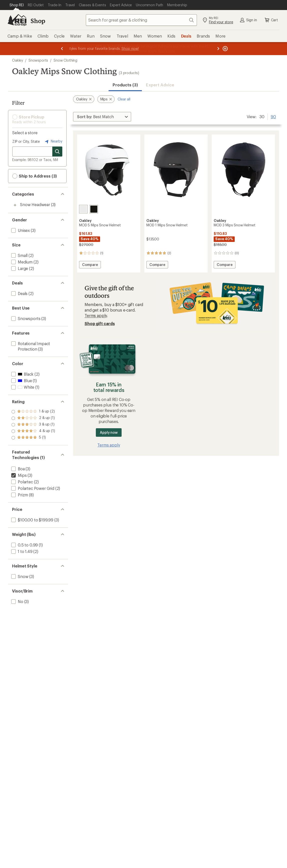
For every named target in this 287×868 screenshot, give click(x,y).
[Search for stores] (57, 152)
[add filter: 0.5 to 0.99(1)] (24, 545)
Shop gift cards (100, 323)
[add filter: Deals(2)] (19, 293)
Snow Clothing (65, 60)
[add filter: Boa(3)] (18, 469)
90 (273, 116)
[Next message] (218, 49)
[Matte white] (83, 209)
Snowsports (38, 60)
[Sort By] (102, 117)
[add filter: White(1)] (22, 387)
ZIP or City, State (26, 141)
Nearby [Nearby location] (53, 141)
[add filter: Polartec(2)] (22, 482)
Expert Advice (160, 85)
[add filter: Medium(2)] (21, 262)
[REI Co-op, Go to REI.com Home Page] (17, 20)
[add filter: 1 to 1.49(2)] (21, 551)
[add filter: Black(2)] (22, 374)
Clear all (124, 99)
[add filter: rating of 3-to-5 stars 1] (33, 425)
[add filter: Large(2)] (19, 268)
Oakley (18, 60)
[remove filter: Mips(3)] (18, 475)
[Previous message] (62, 49)
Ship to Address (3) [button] (35, 176)
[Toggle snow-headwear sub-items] (15, 205)
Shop (38, 21)
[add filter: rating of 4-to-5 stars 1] (33, 418)
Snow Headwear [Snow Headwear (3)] (35, 204)
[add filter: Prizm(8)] (19, 495)
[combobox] (141, 20)
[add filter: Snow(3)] (19, 576)
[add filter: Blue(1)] (21, 381)
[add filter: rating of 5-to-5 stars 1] (33, 412)
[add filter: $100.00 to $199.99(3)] (32, 520)
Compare (90, 265)
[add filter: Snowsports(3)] (25, 318)
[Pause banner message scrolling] (225, 49)
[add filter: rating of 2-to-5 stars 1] (33, 431)
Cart (271, 20)
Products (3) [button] (125, 85)
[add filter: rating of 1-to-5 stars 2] (33, 438)
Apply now (109, 432)
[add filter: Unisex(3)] (20, 230)
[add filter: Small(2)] (19, 255)
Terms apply (96, 315)
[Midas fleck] (94, 209)
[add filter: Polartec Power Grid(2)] (32, 488)
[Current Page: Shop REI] (17, 5)
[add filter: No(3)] (17, 601)
